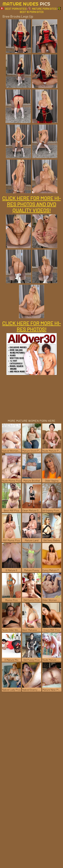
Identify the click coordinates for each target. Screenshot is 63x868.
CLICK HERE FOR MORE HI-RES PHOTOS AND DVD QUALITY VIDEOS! (32, 204)
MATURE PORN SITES (42, 9)
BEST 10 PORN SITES (40, 10)
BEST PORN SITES (13, 9)
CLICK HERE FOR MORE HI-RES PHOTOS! (32, 326)
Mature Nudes (26, 4)
